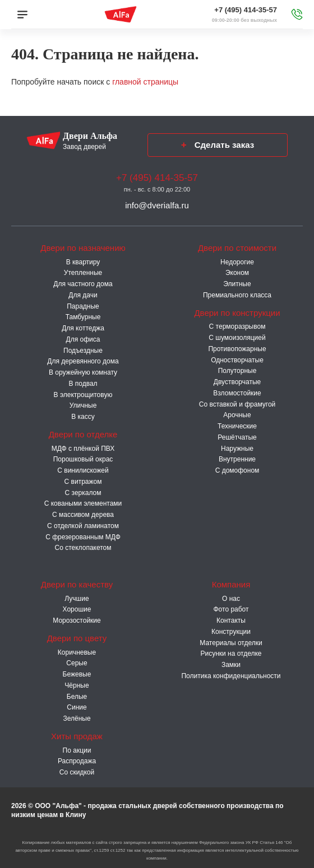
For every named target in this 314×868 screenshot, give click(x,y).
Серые (77, 663)
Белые (77, 697)
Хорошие (77, 609)
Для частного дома (83, 284)
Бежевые (77, 674)
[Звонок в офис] (297, 15)
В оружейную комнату (83, 372)
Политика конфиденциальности (231, 676)
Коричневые (77, 652)
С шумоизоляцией (237, 338)
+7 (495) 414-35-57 (246, 10)
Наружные (237, 449)
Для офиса (83, 339)
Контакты (231, 620)
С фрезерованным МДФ (83, 537)
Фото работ (231, 609)
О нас (231, 599)
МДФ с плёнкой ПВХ (83, 449)
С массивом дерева (83, 515)
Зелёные (77, 718)
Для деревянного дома (83, 361)
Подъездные (83, 351)
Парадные (83, 306)
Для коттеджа (83, 328)
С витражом (83, 482)
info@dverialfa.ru (157, 205)
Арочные (237, 415)
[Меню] (22, 15)
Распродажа (77, 761)
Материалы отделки (231, 643)
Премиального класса (237, 295)
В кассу (83, 417)
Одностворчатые (237, 360)
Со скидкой (77, 772)
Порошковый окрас (83, 459)
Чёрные (77, 685)
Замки (231, 665)
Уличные (83, 405)
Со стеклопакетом (83, 548)
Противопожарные (237, 349)
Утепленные (83, 273)
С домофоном (237, 470)
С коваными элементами (83, 503)
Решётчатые (237, 437)
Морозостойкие (77, 620)
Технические (237, 426)
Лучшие (77, 599)
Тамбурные (83, 317)
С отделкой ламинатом (83, 526)
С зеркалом (83, 493)
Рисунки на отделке (231, 654)
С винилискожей (83, 470)
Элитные (237, 284)
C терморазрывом (237, 326)
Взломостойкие (237, 393)
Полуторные (237, 371)
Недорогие (237, 262)
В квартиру (83, 262)
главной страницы (145, 82)
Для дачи (83, 295)
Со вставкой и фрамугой (237, 404)
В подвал (83, 384)
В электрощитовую (83, 395)
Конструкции (231, 632)
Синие (77, 707)
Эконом (237, 273)
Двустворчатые (237, 382)
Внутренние (237, 459)
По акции (77, 750)
